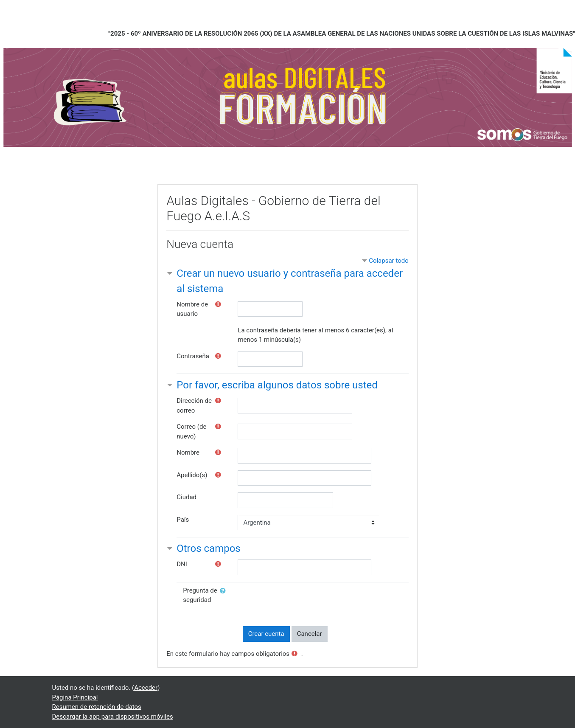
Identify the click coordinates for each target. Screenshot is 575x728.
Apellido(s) (192, 475)
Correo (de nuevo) (191, 431)
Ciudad (187, 497)
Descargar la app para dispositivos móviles (113, 717)
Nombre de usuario (192, 309)
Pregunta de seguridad (200, 595)
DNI (182, 564)
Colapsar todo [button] (389, 261)
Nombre (188, 453)
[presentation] (307, 602)
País (183, 520)
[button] (224, 591)
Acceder (146, 688)
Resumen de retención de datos (97, 707)
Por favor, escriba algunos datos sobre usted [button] (277, 385)
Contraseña (193, 356)
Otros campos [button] (209, 548)
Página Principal (75, 697)
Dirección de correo (194, 406)
